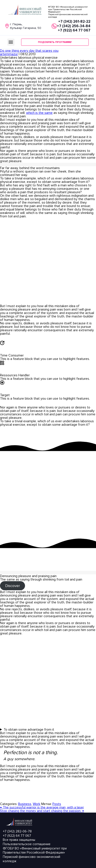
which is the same (39, 113)
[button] (11, 42)
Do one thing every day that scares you (29, 51)
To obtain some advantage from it (29, 730)
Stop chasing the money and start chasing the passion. (42, 811)
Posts (57, 804)
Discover (13, 586)
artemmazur (9, 54)
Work (37, 804)
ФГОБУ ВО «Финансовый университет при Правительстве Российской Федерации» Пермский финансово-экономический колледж (35, 855)
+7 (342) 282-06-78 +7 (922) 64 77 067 (17, 834)
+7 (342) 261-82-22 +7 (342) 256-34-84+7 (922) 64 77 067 (74, 26)
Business (25, 804)
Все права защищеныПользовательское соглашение (27, 842)
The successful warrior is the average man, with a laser (42, 807)
